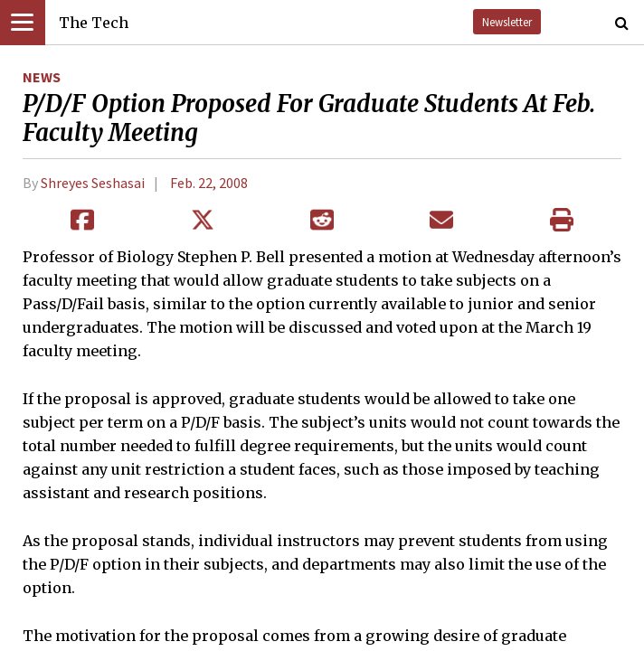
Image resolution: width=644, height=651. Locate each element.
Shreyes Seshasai (93, 183)
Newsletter (507, 22)
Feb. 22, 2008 (209, 183)
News (42, 77)
